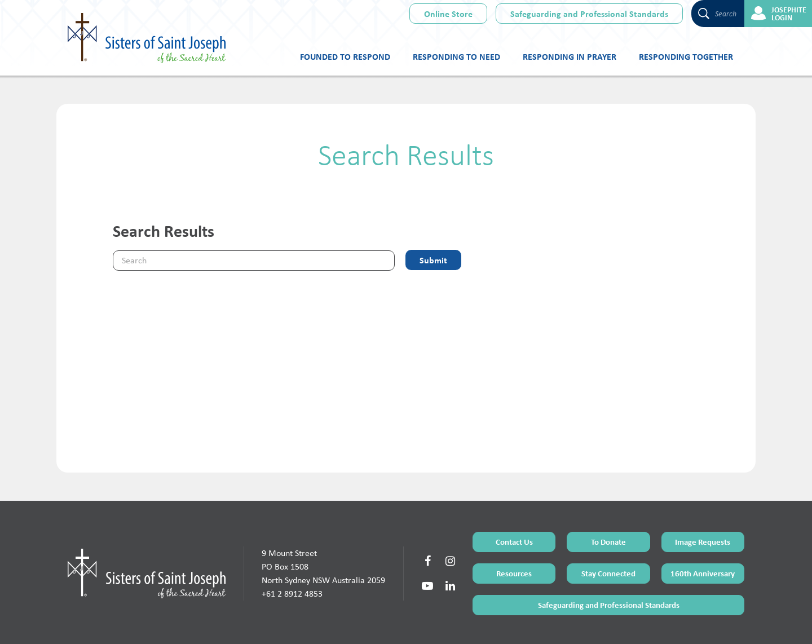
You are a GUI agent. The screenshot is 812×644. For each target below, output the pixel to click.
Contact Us (514, 498)
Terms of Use (378, 623)
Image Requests (703, 498)
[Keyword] (254, 261)
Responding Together (686, 56)
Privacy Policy (446, 623)
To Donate (608, 498)
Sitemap (411, 623)
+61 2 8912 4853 (292, 550)
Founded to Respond (345, 56)
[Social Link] (427, 517)
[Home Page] (147, 529)
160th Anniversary (703, 529)
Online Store (448, 14)
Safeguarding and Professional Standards (589, 14)
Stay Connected (608, 529)
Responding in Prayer (570, 56)
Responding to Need (456, 56)
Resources (514, 529)
